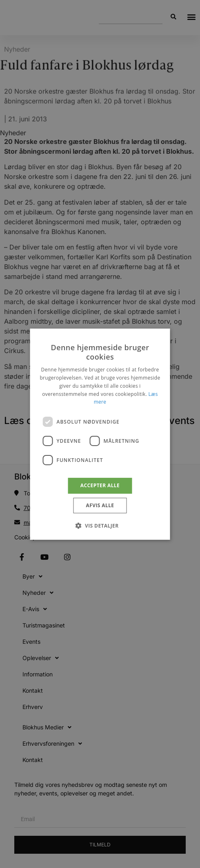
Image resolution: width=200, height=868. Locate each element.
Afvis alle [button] (100, 505)
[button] (100, 526)
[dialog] (100, 434)
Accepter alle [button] (100, 485)
